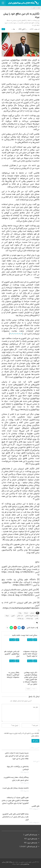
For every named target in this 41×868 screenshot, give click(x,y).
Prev (34, 689)
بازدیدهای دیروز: (32, 843)
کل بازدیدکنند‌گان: (32, 847)
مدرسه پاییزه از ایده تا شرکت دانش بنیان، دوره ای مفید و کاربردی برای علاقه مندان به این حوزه (17, 756)
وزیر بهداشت (20, 619)
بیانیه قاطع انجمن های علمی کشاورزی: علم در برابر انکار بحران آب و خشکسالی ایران (15, 817)
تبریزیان (32, 613)
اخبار (3, 29)
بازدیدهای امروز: (32, 839)
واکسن (37, 619)
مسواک (7, 616)
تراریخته (26, 613)
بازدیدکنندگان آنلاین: (31, 835)
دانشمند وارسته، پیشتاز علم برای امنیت (15, 788)
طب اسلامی (20, 616)
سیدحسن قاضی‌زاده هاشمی (32, 616)
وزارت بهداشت (29, 619)
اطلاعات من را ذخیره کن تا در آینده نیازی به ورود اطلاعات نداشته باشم (21, 735)
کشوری (13, 616)
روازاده (20, 613)
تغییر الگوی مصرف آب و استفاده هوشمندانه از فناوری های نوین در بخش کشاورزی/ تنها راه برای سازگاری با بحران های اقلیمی (20, 802)
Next (28, 689)
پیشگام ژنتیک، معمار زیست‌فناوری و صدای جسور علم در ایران (16, 779)
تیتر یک (30, 640)
